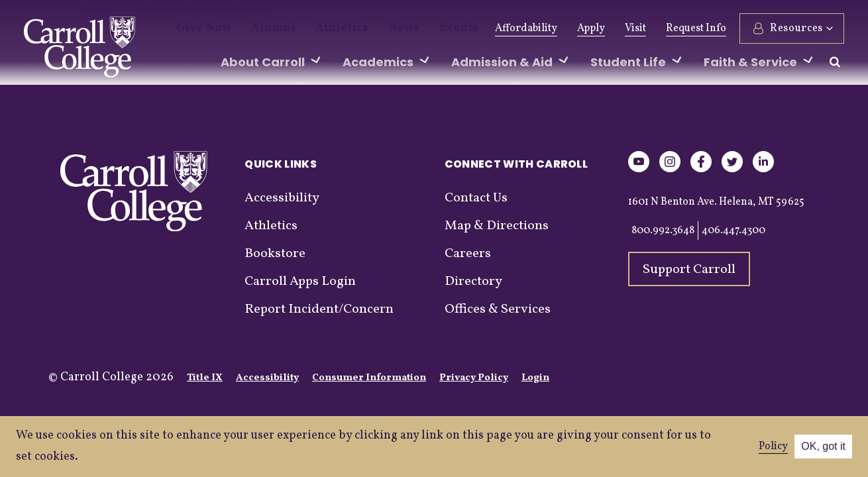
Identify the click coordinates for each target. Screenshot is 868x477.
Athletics (318, 28)
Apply (591, 28)
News (372, 28)
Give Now (199, 28)
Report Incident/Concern (319, 309)
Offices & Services (498, 309)
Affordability (526, 28)
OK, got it (823, 446)
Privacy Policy (474, 378)
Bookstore (275, 254)
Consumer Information (369, 378)
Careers (468, 254)
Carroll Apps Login (300, 282)
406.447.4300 (733, 231)
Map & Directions (497, 226)
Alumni (260, 28)
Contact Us (476, 198)
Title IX (205, 378)
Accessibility (282, 198)
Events (420, 28)
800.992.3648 (663, 231)
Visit (635, 28)
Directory (473, 282)
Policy (773, 447)
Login (535, 378)
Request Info (696, 28)
